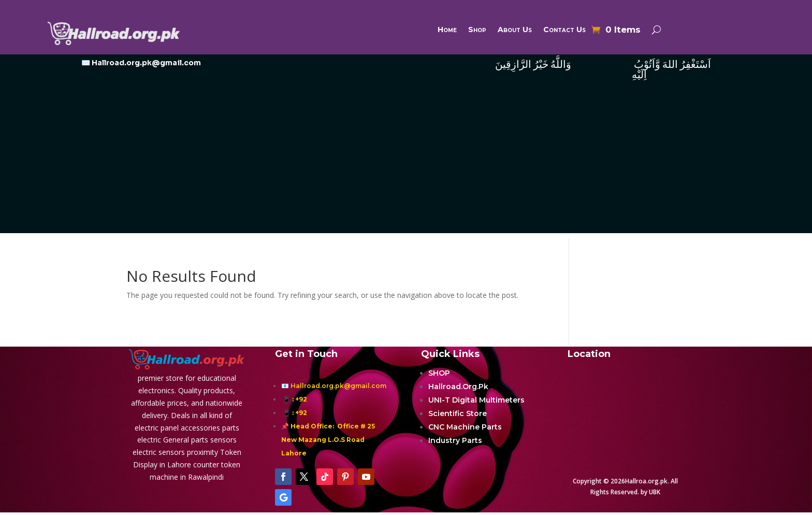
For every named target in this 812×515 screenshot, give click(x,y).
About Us (515, 30)
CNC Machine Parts (465, 427)
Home (447, 30)
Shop (477, 30)
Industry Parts (455, 440)
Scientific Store (458, 413)
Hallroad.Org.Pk (458, 387)
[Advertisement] (406, 161)
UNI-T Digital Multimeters (476, 400)
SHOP (439, 373)
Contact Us (564, 30)
